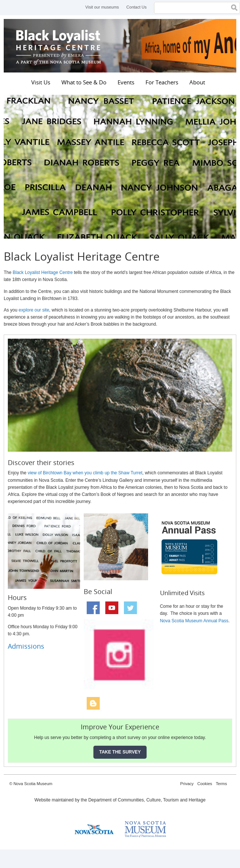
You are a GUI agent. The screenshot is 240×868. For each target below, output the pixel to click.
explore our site (34, 310)
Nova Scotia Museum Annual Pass (194, 621)
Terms (221, 784)
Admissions (26, 646)
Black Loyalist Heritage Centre (60, 46)
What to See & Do (84, 82)
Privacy (187, 784)
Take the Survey (120, 752)
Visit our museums (102, 7)
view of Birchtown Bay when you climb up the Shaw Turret (85, 473)
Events (126, 82)
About (197, 82)
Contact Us (137, 7)
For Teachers (162, 82)
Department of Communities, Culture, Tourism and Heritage (147, 800)
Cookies (205, 784)
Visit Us (41, 82)
